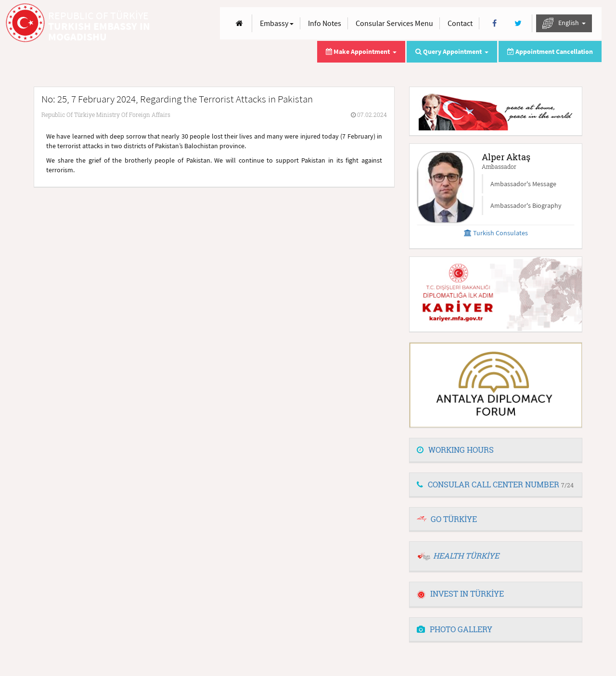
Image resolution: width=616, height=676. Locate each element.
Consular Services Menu (394, 23)
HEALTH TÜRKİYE (466, 555)
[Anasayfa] (239, 23)
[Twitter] (518, 23)
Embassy (277, 23)
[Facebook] (494, 23)
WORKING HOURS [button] (455, 450)
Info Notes (325, 23)
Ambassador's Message (523, 184)
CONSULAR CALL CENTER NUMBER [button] (495, 484)
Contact (460, 23)
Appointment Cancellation (550, 51)
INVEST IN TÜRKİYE (460, 593)
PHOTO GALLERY (455, 629)
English (564, 23)
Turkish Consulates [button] (496, 233)
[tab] (496, 450)
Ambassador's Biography (526, 205)
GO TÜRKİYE (454, 519)
